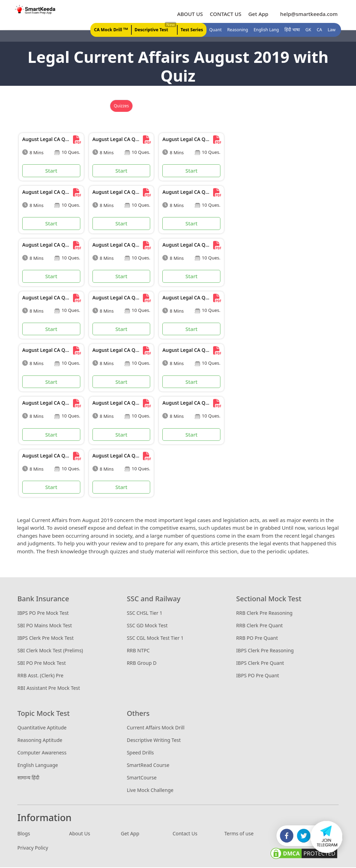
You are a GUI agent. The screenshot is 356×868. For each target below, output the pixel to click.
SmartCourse (142, 779)
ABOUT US (189, 14)
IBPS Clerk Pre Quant (260, 664)
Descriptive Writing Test (154, 741)
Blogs (24, 834)
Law (331, 30)
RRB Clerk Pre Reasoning (264, 614)
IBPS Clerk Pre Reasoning (265, 651)
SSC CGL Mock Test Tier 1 (155, 639)
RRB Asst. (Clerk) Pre (40, 676)
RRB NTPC (138, 651)
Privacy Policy (33, 848)
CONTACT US (225, 14)
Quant (216, 30)
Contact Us (185, 834)
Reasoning (238, 30)
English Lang (267, 30)
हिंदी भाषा (292, 30)
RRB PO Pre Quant (257, 639)
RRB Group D (142, 664)
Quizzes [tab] (121, 107)
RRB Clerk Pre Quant (259, 626)
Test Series (193, 30)
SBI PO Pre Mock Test (42, 664)
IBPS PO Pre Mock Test (43, 614)
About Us (80, 834)
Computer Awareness (42, 754)
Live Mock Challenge (150, 791)
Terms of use (239, 834)
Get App (258, 14)
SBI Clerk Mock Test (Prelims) (50, 651)
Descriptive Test (156, 28)
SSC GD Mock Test (147, 626)
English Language (38, 766)
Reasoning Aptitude (40, 741)
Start (51, 172)
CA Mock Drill (113, 30)
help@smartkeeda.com (307, 14)
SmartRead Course (148, 766)
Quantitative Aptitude (42, 729)
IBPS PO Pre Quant (257, 676)
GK (308, 30)
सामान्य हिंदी (28, 779)
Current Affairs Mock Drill (156, 729)
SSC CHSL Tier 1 (145, 614)
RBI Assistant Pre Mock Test (49, 689)
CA (319, 30)
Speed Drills (140, 754)
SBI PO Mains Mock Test (45, 626)
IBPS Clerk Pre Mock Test (46, 639)
